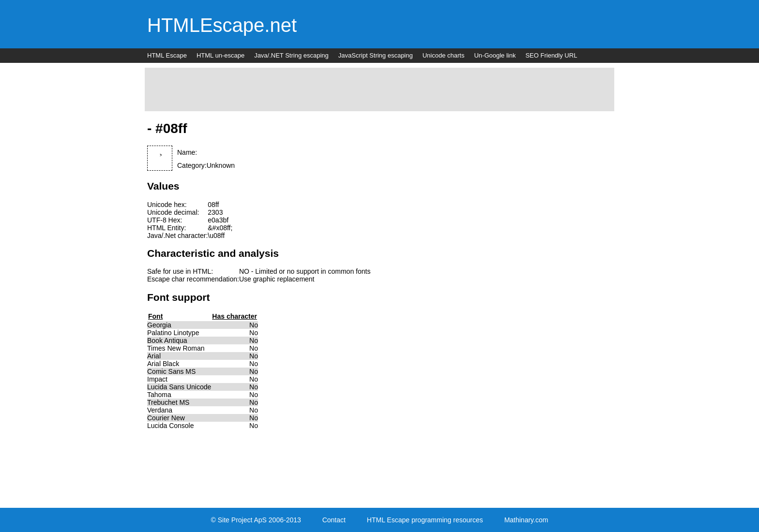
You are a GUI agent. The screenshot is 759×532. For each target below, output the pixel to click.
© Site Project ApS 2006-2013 (256, 520)
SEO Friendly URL (551, 55)
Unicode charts (444, 55)
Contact (334, 520)
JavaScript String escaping (376, 55)
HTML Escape (167, 55)
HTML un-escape (220, 55)
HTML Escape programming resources (425, 520)
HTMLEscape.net (222, 25)
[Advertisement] (379, 89)
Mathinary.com (526, 520)
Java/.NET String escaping (291, 55)
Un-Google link (495, 55)
